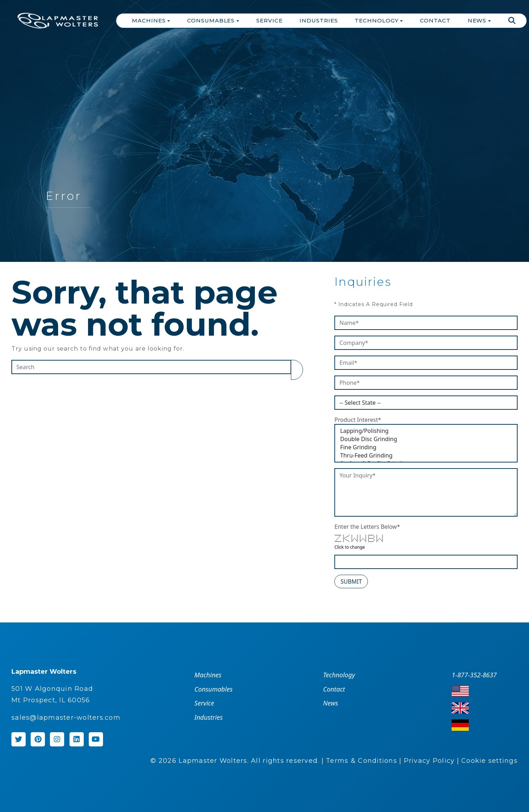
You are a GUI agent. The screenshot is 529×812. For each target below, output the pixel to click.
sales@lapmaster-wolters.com (66, 718)
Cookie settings (489, 761)
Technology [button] (377, 20)
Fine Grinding (426, 447)
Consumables (213, 689)
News (330, 703)
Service (269, 20)
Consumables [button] (212, 20)
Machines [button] (150, 20)
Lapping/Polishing (426, 431)
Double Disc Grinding (426, 439)
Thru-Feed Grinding (426, 456)
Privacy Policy (429, 761)
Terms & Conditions (361, 761)
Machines (208, 675)
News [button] (478, 20)
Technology (339, 675)
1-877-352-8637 (474, 675)
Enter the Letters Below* (367, 527)
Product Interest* (358, 420)
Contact (435, 20)
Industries (319, 20)
